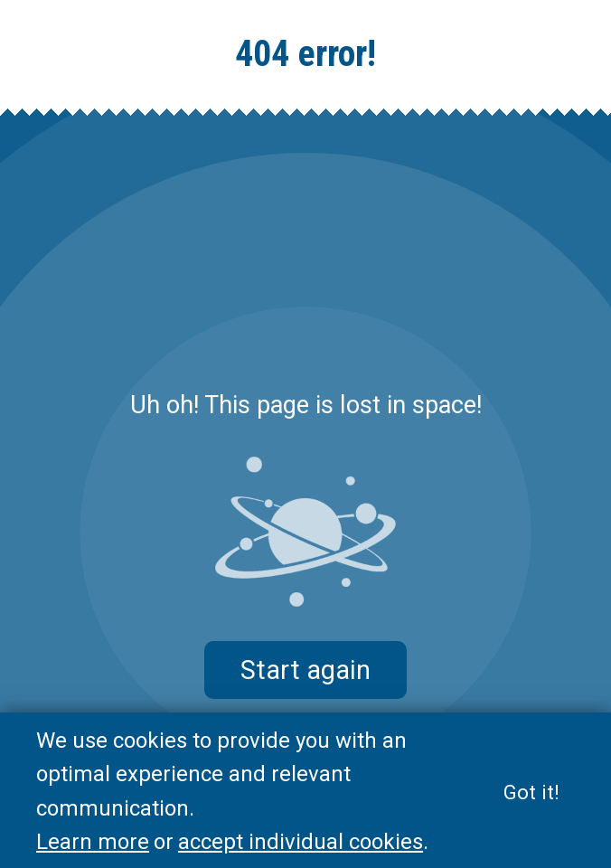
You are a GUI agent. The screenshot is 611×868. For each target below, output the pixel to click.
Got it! (531, 792)
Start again (305, 670)
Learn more (93, 842)
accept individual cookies (301, 842)
